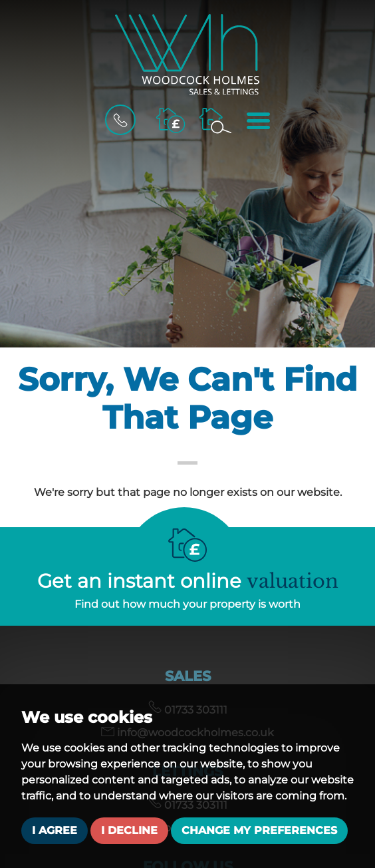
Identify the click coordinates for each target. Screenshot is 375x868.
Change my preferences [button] (259, 830)
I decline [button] (129, 830)
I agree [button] (55, 830)
